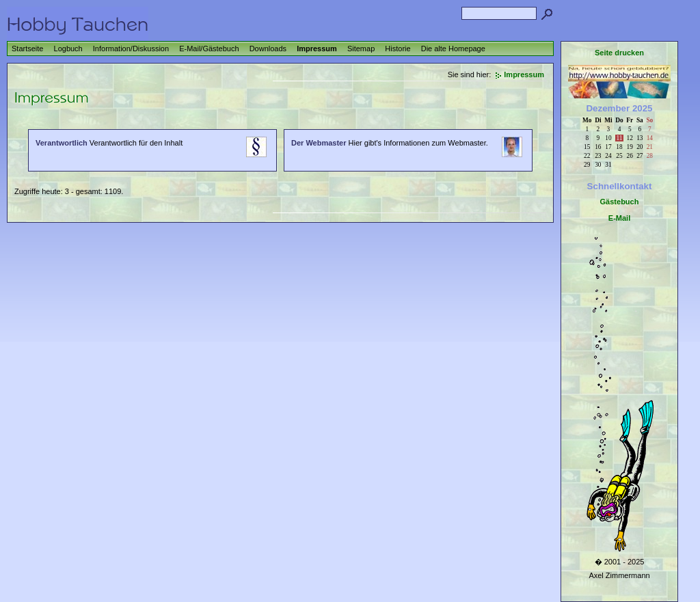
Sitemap (361, 49)
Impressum (317, 49)
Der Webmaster (319, 143)
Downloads (268, 49)
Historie (398, 49)
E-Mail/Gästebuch (209, 49)
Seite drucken (619, 53)
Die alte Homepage (453, 49)
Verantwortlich (62, 143)
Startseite (27, 49)
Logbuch (68, 49)
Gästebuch (620, 202)
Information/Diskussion (131, 49)
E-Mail (619, 218)
